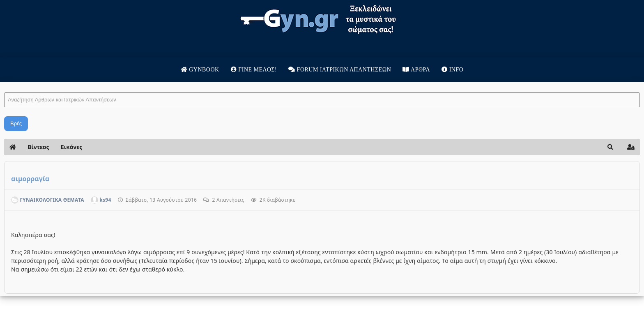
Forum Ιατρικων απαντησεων (340, 70)
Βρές (16, 123)
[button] (610, 147)
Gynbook (200, 70)
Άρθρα (416, 70)
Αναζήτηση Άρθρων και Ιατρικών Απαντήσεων (4, 84)
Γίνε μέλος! (254, 70)
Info (452, 70)
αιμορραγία (30, 179)
